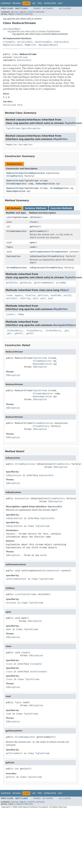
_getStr (18, 333)
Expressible (61, 42)
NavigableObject (48, 45)
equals (19, 295)
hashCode (56, 295)
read (32, 247)
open (32, 242)
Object (65, 290)
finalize (30, 295)
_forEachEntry (14, 331)
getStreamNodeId (44, 283)
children (35, 217)
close (33, 222)
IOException (40, 367)
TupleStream (20, 57)
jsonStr (10, 314)
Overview (6, 3)
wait (35, 298)
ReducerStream (15, 173)
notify (67, 295)
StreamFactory (15, 176)
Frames (37, 8)
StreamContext (60, 252)
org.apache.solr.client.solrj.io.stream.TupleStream (34, 31)
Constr (31, 12)
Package (17, 3)
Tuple (10, 247)
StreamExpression (35, 173)
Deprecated (50, 3)
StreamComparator (17, 184)
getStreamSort (38, 231)
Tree (40, 3)
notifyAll (12, 298)
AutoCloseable (43, 42)
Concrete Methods (61, 208)
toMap (21, 314)
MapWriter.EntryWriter (19, 144)
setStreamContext (40, 252)
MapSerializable (13, 45)
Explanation (13, 256)
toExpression (37, 268)
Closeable (9, 42)
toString (25, 298)
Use (34, 3)
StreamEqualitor (60, 188)
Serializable (25, 42)
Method (40, 12)
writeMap (61, 283)
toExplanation (38, 256)
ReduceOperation (45, 184)
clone (9, 295)
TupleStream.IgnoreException (23, 128)
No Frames (48, 8)
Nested (15, 12)
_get (66, 331)
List (9, 217)
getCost (34, 226)
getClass (43, 295)
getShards (12, 283)
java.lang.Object (12, 29)
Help (60, 3)
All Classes (65, 8)
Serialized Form (13, 105)
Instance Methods (36, 208)
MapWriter (31, 45)
